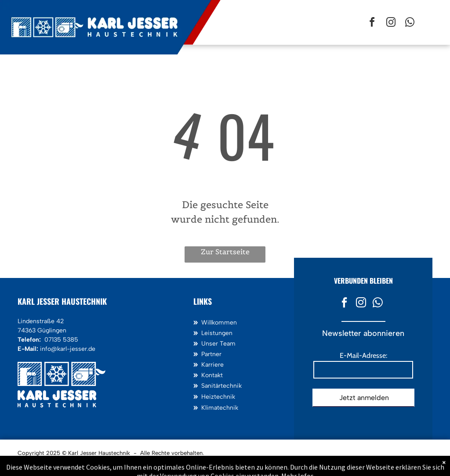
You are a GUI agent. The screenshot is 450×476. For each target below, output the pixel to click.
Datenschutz (71, 464)
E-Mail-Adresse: (363, 355)
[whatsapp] (410, 23)
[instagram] (391, 23)
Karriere (212, 365)
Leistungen (217, 333)
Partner (211, 354)
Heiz (208, 397)
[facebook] (372, 23)
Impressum (35, 464)
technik (225, 397)
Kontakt (212, 375)
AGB (100, 464)
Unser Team (218, 344)
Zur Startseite (225, 252)
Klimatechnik (220, 408)
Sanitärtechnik (221, 386)
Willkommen (219, 323)
